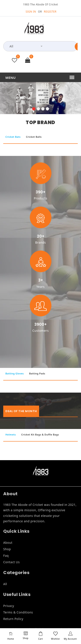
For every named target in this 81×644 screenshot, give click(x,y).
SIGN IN (31, 12)
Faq (6, 556)
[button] (34, 109)
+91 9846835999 (58, 61)
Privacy (9, 606)
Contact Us (11, 562)
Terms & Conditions (18, 612)
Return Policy (13, 619)
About (8, 543)
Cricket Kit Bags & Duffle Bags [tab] (40, 434)
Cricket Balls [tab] (34, 137)
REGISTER (50, 12)
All (5, 584)
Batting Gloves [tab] (15, 373)
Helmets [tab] (11, 434)
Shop (7, 549)
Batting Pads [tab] (37, 373)
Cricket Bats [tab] (13, 137)
